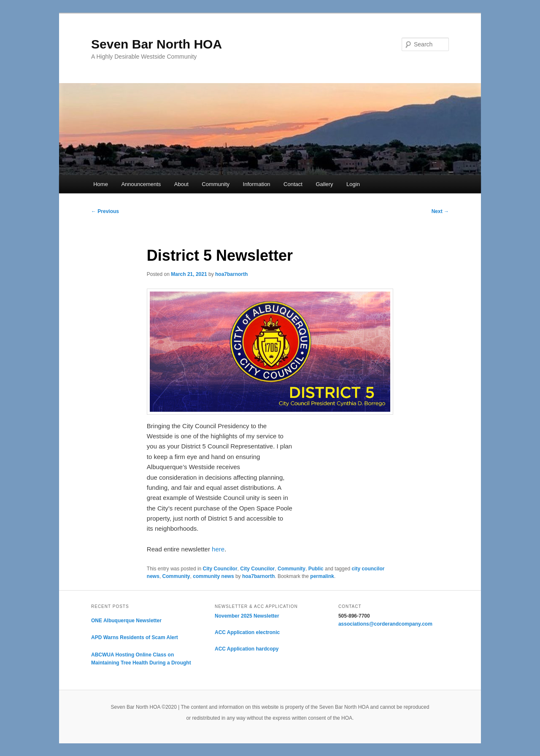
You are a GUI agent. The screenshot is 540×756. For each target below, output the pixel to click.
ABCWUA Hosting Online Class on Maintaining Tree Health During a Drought (141, 659)
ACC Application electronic (247, 632)
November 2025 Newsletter (247, 616)
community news (213, 576)
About (181, 184)
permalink (322, 576)
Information (257, 184)
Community (216, 184)
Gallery (324, 184)
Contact (293, 184)
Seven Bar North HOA (157, 44)
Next (440, 211)
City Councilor (220, 569)
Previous (105, 211)
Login (353, 184)
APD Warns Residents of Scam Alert (135, 637)
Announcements (141, 184)
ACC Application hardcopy (247, 649)
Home (101, 184)
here (218, 549)
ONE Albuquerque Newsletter (126, 621)
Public (316, 569)
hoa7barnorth (231, 274)
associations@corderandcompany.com (385, 624)
